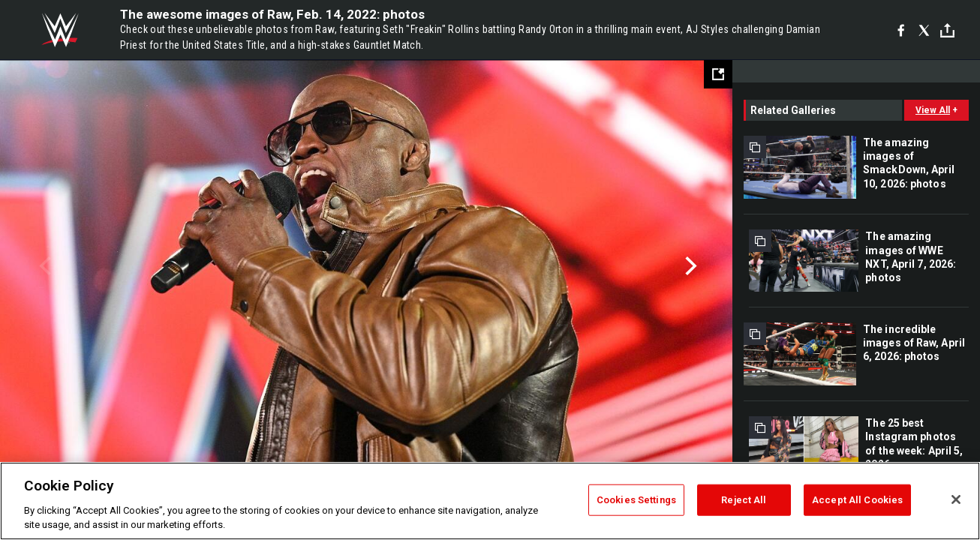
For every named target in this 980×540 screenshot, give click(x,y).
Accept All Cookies (857, 500)
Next (689, 266)
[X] (924, 30)
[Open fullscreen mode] (718, 74)
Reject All (744, 500)
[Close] (956, 499)
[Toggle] (947, 30)
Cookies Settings (636, 500)
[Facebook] (901, 30)
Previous (43, 266)
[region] (490, 501)
